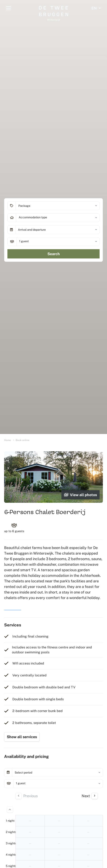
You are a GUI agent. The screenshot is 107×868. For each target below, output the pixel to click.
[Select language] (96, 8)
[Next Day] (95, 796)
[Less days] (10, 810)
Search (54, 254)
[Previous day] (19, 796)
